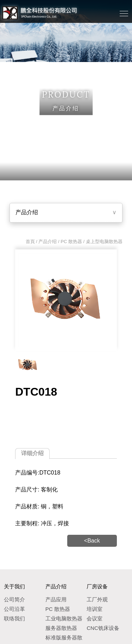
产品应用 (56, 599)
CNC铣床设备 (103, 628)
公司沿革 (14, 609)
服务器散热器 (61, 628)
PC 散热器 (71, 241)
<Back (92, 541)
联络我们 (14, 618)
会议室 (95, 618)
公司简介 (14, 599)
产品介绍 (27, 212)
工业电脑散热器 (64, 618)
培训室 (95, 609)
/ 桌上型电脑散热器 (102, 241)
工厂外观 (97, 599)
